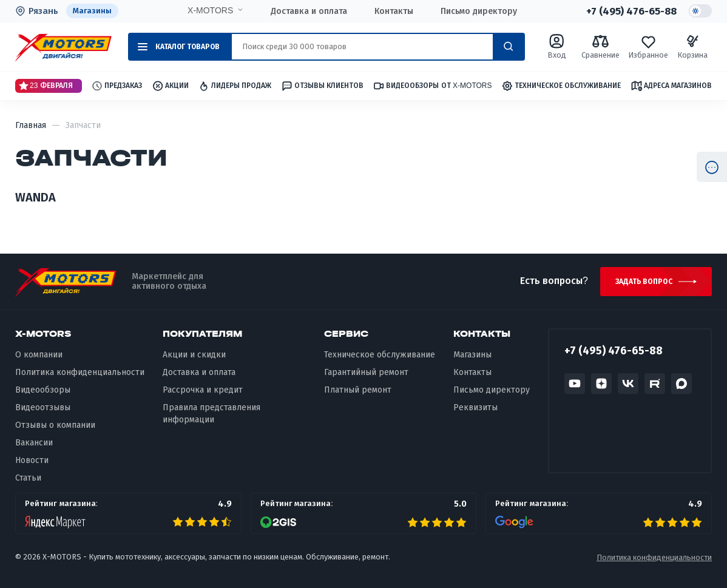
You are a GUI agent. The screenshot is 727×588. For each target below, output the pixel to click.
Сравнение (600, 46)
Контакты (393, 11)
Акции (170, 86)
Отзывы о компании (55, 426)
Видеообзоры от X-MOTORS (432, 86)
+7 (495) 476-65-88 (631, 11)
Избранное (648, 46)
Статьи (28, 478)
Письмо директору (478, 11)
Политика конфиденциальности (80, 373)
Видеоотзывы (43, 408)
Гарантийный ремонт (366, 373)
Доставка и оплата (308, 11)
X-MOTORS (210, 10)
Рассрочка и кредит (203, 390)
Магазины (92, 11)
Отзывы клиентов (322, 86)
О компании (39, 355)
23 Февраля (46, 86)
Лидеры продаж (235, 86)
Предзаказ (117, 86)
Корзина (692, 46)
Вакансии (34, 443)
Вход (557, 46)
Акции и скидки (194, 355)
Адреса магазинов (671, 86)
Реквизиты (475, 408)
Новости (32, 460)
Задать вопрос (644, 282)
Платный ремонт (358, 390)
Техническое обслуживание (561, 86)
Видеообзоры (43, 390)
